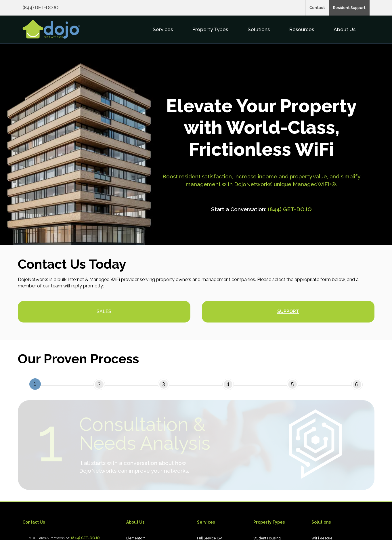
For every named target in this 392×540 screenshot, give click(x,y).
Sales (104, 311)
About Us (345, 29)
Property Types (211, 29)
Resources (302, 29)
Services (163, 29)
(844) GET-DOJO (290, 209)
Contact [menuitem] (317, 8)
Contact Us (34, 522)
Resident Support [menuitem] (349, 8)
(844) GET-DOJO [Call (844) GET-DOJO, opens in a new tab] (40, 8)
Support (288, 311)
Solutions (259, 29)
